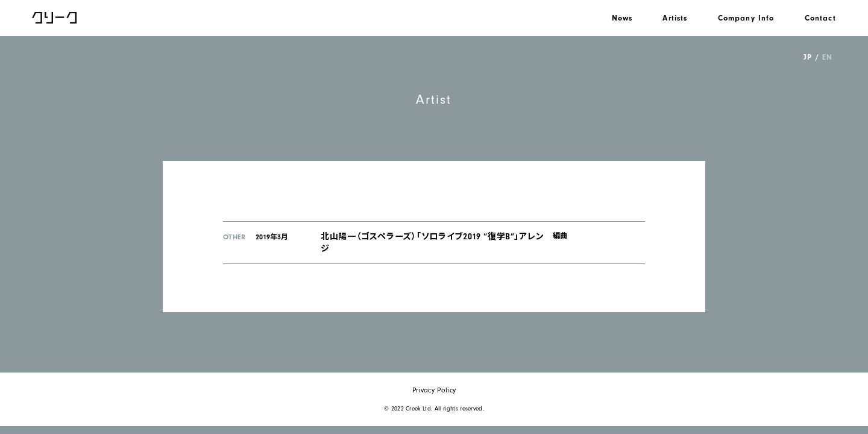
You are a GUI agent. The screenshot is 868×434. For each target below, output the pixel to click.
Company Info (746, 18)
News (622, 18)
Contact (820, 18)
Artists (675, 18)
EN (827, 57)
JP (807, 57)
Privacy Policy (434, 390)
